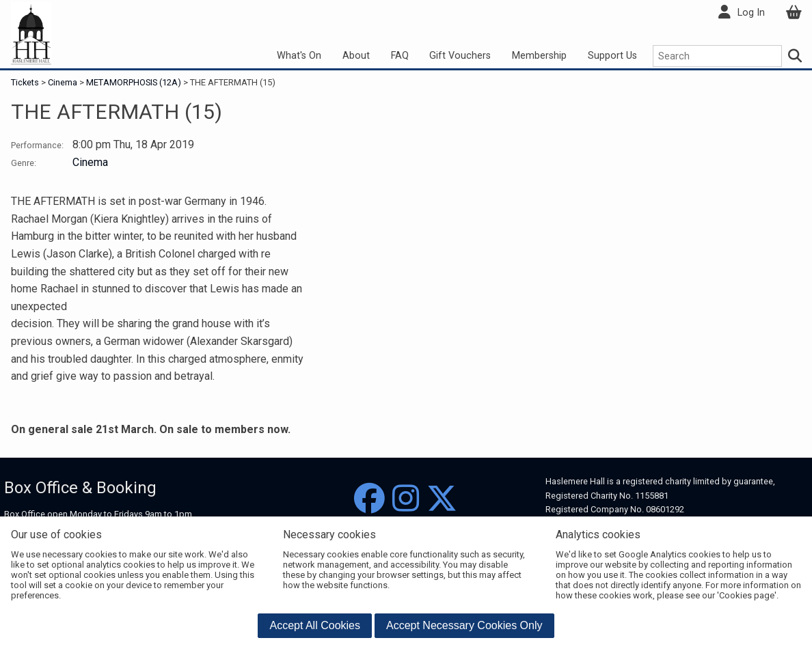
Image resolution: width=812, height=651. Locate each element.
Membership (539, 56)
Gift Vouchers (460, 56)
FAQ (400, 56)
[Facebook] (369, 499)
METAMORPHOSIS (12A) (134, 82)
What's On (299, 56)
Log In (751, 13)
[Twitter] (442, 499)
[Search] (796, 56)
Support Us (612, 56)
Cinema (63, 82)
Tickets (26, 82)
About (356, 56)
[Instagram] (406, 499)
